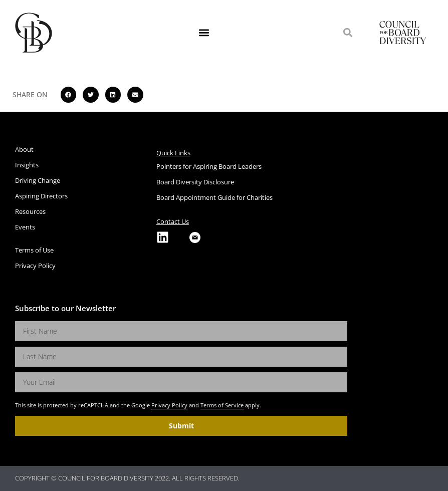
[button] (204, 33)
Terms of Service (222, 405)
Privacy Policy (169, 405)
